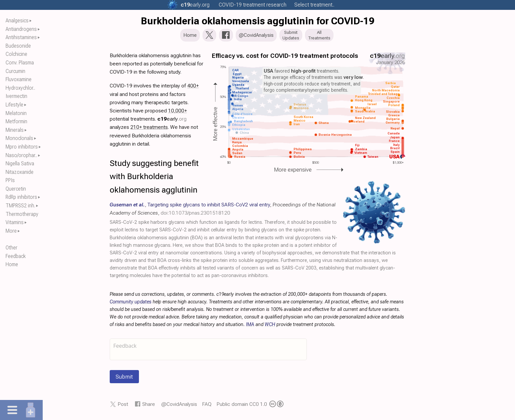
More (11, 231)
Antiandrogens (21, 29)
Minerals (15, 130)
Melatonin (16, 113)
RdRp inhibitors (21, 197)
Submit (124, 379)
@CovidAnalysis (179, 406)
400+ (193, 88)
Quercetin (16, 189)
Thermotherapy (22, 214)
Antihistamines (21, 37)
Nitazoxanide (20, 172)
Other (11, 248)
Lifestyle (14, 105)
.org (195, 5)
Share (149, 406)
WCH (270, 327)
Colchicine (16, 54)
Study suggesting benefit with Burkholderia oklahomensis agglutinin (154, 178)
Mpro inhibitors (22, 147)
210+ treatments (149, 129)
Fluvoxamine (19, 79)
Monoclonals (19, 138)
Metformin (16, 121)
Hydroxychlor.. (20, 88)
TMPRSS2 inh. (20, 206)
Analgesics (17, 21)
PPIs (10, 180)
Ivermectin (16, 96)
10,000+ (178, 113)
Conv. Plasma (20, 63)
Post (123, 406)
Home (12, 264)
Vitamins (15, 222)
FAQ (207, 406)
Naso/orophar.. (21, 155)
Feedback (16, 256)
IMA (250, 327)
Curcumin (15, 71)
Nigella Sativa (20, 163)
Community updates (131, 304)
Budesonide (18, 46)
